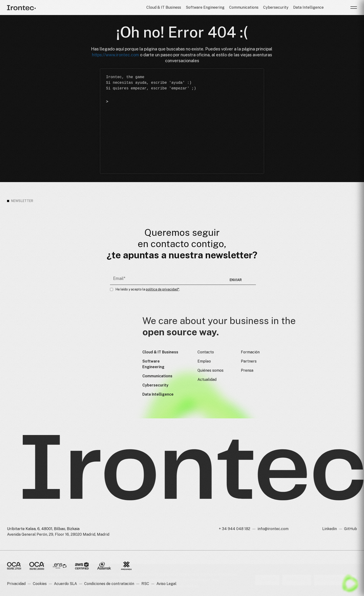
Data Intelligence (308, 7)
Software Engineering (205, 7)
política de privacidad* (163, 289)
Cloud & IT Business (164, 7)
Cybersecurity (276, 7)
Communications (244, 7)
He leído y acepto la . (148, 289)
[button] (354, 8)
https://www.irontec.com (116, 55)
